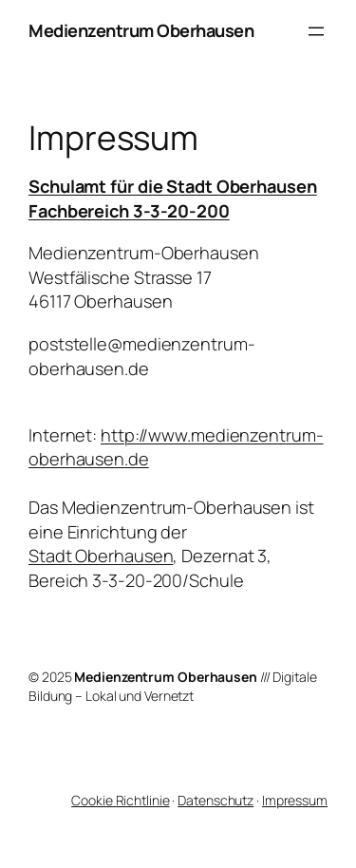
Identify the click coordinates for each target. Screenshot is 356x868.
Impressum (295, 800)
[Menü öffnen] (316, 31)
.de (137, 459)
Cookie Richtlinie (120, 800)
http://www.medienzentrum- (212, 435)
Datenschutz (215, 800)
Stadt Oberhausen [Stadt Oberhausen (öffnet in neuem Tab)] (101, 556)
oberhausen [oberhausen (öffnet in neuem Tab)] (76, 459)
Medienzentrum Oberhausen (141, 30)
